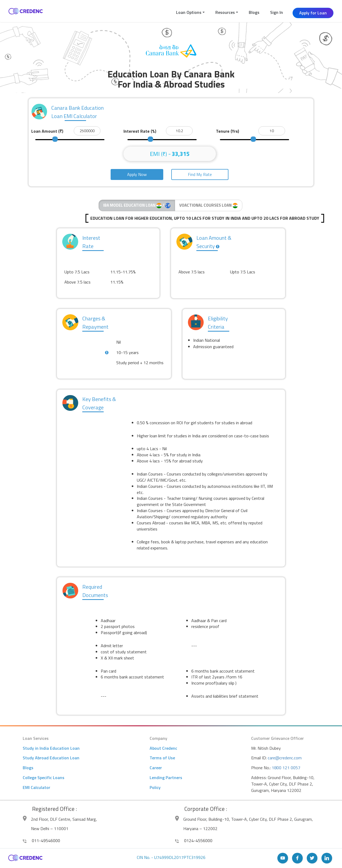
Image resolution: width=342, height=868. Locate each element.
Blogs (254, 12)
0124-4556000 (194, 840)
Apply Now (137, 174)
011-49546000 (41, 840)
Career (156, 768)
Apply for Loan (313, 13)
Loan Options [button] (189, 12)
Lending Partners (166, 777)
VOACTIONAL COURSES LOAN (209, 205)
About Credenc (163, 748)
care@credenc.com (285, 758)
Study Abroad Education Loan (51, 758)
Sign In (277, 12)
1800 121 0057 (286, 768)
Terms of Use (162, 758)
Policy (155, 787)
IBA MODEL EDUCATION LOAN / (137, 205)
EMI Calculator (36, 787)
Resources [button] (225, 12)
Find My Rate (200, 174)
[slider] (55, 139)
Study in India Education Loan (51, 748)
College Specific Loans (44, 777)
